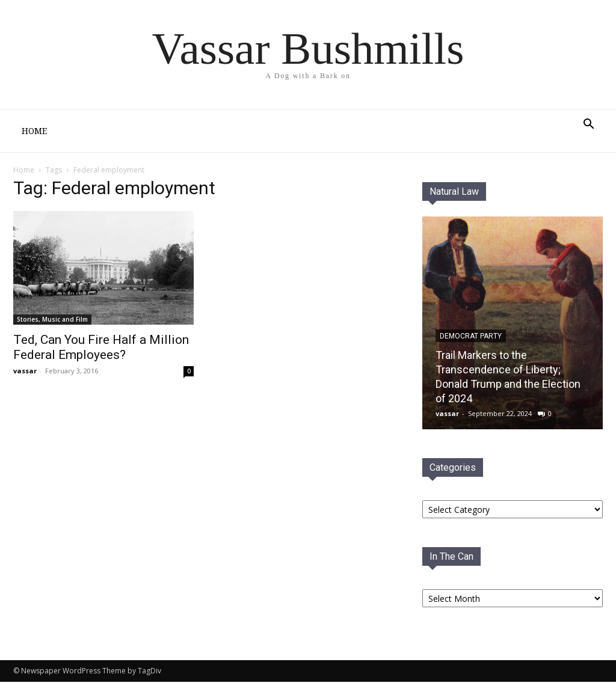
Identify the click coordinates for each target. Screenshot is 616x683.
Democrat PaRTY (471, 336)
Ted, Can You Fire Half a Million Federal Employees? (101, 347)
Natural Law (454, 191)
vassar (25, 371)
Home (34, 131)
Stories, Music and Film (52, 319)
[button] (588, 125)
